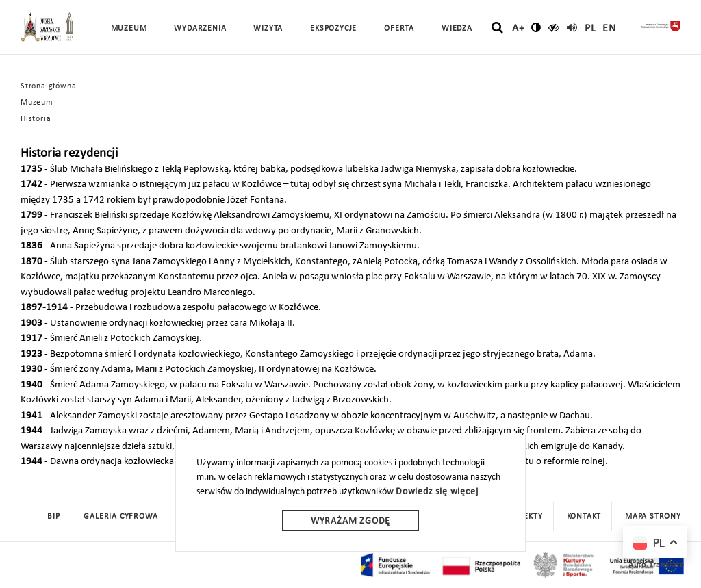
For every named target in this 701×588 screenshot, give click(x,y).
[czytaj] (554, 27)
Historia (36, 119)
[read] (572, 27)
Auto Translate (657, 565)
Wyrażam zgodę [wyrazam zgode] (350, 521)
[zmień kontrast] (536, 27)
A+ (519, 29)
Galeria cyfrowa (120, 517)
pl (590, 29)
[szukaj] (497, 28)
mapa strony (653, 517)
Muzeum (37, 103)
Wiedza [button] (457, 29)
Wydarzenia (200, 29)
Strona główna (48, 86)
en (609, 29)
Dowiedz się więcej (437, 492)
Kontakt (584, 517)
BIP (53, 517)
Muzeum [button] (129, 29)
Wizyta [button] (268, 29)
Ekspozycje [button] (333, 29)
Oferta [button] (399, 29)
